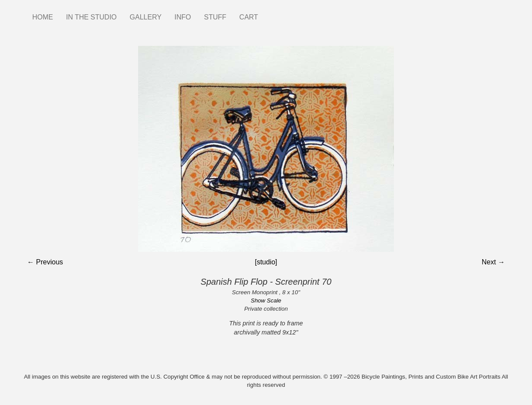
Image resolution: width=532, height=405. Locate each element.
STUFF (215, 17)
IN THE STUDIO (92, 17)
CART (249, 17)
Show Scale (266, 301)
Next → (493, 262)
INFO (183, 17)
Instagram (271, 13)
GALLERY (146, 17)
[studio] (266, 262)
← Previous (45, 262)
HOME (43, 17)
